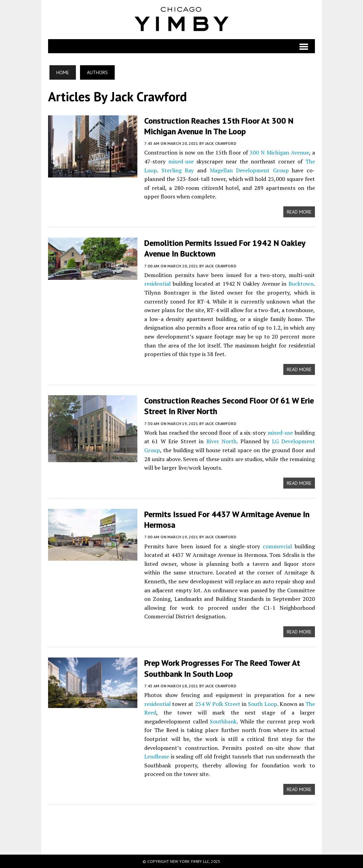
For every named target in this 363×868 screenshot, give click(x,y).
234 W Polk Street (218, 704)
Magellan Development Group (249, 170)
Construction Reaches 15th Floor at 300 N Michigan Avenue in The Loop (219, 126)
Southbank (223, 721)
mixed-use (181, 161)
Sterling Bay (178, 170)
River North (222, 441)
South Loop (262, 704)
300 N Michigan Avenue (279, 152)
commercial (277, 546)
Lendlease (157, 756)
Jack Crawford (221, 143)
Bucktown (301, 284)
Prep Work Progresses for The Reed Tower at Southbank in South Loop (222, 668)
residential (157, 284)
